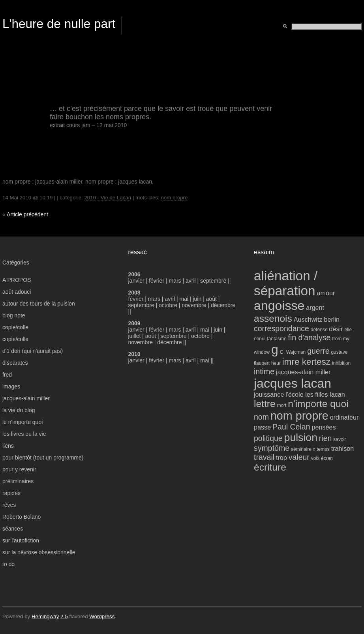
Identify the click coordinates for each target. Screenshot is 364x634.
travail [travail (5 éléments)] (264, 457)
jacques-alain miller (26, 398)
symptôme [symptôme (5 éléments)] (272, 448)
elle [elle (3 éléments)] (348, 330)
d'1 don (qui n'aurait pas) (33, 351)
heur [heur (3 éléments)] (276, 363)
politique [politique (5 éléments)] (268, 438)
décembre (223, 305)
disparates (15, 363)
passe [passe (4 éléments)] (262, 427)
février (157, 281)
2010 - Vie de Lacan (108, 198)
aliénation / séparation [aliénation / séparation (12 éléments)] (286, 283)
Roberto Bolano (22, 517)
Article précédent (27, 214)
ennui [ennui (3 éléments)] (260, 339)
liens (8, 446)
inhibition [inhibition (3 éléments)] (341, 363)
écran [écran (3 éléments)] (327, 458)
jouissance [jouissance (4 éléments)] (269, 394)
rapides (11, 493)
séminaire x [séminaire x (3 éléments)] (303, 449)
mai (184, 299)
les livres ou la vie (24, 434)
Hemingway (45, 616)
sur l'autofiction (21, 540)
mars (176, 281)
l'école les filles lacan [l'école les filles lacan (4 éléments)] (315, 394)
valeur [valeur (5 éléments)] (299, 457)
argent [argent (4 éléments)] (315, 308)
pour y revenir (19, 469)
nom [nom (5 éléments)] (261, 417)
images (11, 386)
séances (13, 529)
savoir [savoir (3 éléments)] (340, 439)
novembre (194, 305)
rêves (9, 505)
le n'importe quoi (23, 422)
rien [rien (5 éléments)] (326, 438)
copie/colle (15, 327)
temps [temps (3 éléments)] (323, 449)
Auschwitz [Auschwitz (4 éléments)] (308, 319)
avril (191, 281)
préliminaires (18, 481)
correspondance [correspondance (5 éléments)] (281, 328)
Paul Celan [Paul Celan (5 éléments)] (291, 427)
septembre (213, 281)
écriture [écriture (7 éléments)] (270, 467)
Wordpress (102, 616)
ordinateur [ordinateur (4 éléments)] (344, 417)
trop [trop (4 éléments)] (281, 458)
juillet (135, 336)
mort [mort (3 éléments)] (281, 405)
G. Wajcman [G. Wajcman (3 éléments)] (293, 352)
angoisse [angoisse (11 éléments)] (279, 306)
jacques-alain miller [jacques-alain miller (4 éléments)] (303, 372)
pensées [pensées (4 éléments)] (324, 427)
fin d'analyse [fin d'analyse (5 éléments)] (310, 338)
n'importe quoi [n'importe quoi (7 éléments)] (318, 404)
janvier (136, 281)
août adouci (17, 292)
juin (197, 299)
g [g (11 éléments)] (275, 349)
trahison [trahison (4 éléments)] (343, 448)
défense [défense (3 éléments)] (319, 330)
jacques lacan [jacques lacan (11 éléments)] (293, 383)
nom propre (174, 198)
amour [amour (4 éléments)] (326, 293)
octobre (168, 305)
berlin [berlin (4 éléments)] (332, 319)
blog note (14, 315)
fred (7, 375)
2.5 (64, 616)
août (211, 299)
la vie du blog (19, 410)
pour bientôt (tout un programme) (43, 458)
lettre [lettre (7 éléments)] (265, 404)
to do (8, 564)
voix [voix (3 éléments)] (315, 458)
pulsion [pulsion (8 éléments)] (301, 437)
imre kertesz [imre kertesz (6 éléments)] (306, 362)
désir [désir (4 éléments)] (336, 329)
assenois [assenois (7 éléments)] (273, 318)
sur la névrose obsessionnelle (39, 552)
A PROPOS (17, 280)
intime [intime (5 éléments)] (264, 371)
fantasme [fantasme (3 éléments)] (277, 339)
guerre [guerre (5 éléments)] (318, 351)
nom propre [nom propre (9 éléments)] (299, 416)
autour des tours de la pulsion (39, 304)
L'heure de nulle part (59, 24)
